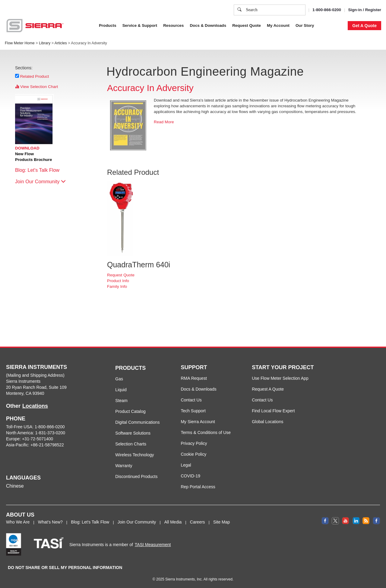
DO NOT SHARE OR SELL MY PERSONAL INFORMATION (65, 568)
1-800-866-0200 (327, 10)
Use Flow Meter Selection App (280, 378)
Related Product (35, 76)
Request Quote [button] (247, 25)
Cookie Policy (193, 454)
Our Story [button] (305, 25)
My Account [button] (278, 25)
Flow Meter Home (20, 43)
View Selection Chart (36, 87)
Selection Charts (131, 444)
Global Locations (267, 422)
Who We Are (18, 522)
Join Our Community (40, 182)
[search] (239, 10)
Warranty (124, 466)
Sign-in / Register (365, 10)
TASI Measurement (153, 545)
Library (45, 43)
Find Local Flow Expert (273, 411)
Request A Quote (268, 389)
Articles (61, 43)
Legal (186, 465)
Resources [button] (173, 25)
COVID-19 (190, 476)
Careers (198, 522)
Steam (121, 401)
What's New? (50, 522)
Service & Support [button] (140, 25)
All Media (173, 522)
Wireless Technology (134, 455)
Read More (164, 122)
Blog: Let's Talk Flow (40, 170)
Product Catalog (130, 411)
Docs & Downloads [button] (208, 25)
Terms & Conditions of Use (206, 432)
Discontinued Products (136, 476)
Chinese (15, 486)
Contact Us (191, 400)
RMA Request (194, 378)
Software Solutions (133, 433)
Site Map (221, 522)
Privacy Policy (194, 443)
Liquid (121, 390)
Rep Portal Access (198, 487)
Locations (35, 406)
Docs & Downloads (198, 389)
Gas (119, 379)
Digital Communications (137, 422)
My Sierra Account (198, 422)
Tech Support (193, 411)
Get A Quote (364, 26)
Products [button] (108, 25)
